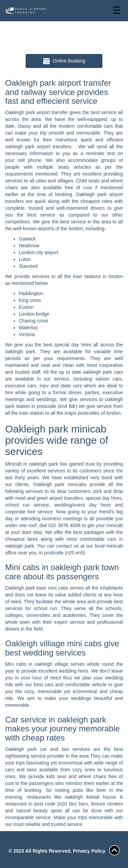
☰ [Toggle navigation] (117, 10)
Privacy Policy (89, 851)
